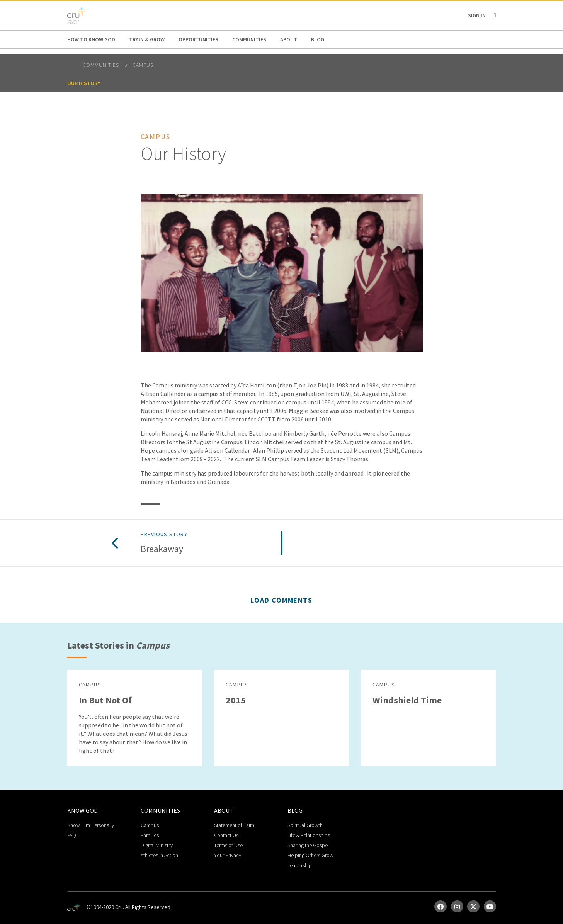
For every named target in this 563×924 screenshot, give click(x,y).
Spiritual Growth (305, 825)
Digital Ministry (157, 845)
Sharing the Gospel (308, 845)
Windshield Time (407, 700)
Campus (143, 65)
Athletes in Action (159, 855)
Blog (318, 39)
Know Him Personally (91, 825)
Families (150, 835)
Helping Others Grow (310, 855)
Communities (249, 39)
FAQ (72, 835)
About (289, 39)
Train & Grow (147, 39)
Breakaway (162, 549)
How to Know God (91, 39)
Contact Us (226, 835)
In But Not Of (105, 700)
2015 (236, 700)
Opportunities (198, 39)
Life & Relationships (309, 835)
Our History (84, 83)
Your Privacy (228, 855)
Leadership (300, 865)
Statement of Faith (234, 825)
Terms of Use (228, 845)
